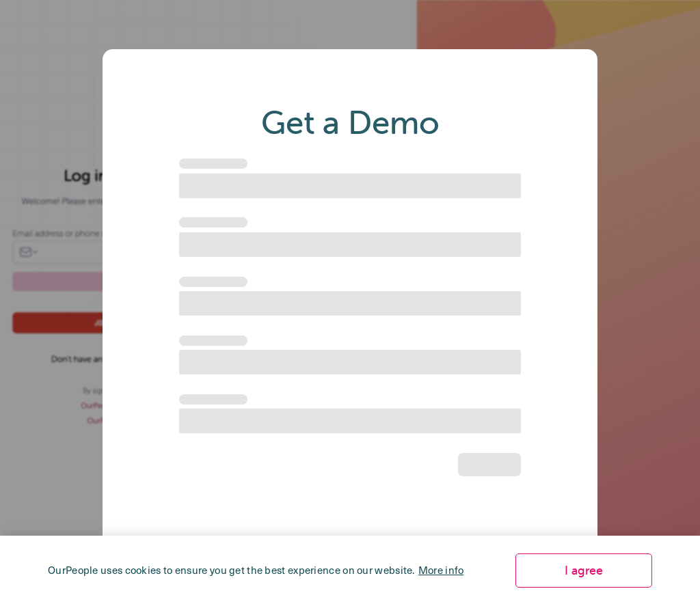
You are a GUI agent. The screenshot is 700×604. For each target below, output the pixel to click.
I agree (584, 570)
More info (441, 570)
